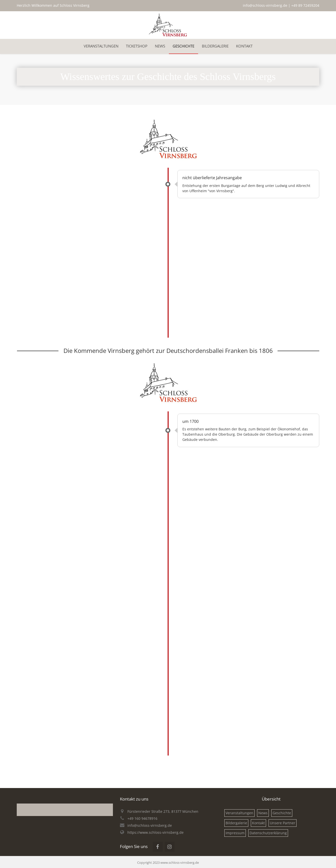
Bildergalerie (236, 823)
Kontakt (258, 823)
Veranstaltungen (239, 813)
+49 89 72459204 (305, 5)
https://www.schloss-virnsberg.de (156, 832)
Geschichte (282, 813)
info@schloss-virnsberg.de (265, 5)
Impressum (235, 833)
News (263, 813)
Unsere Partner (283, 823)
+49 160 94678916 (142, 818)
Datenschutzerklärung (268, 833)
